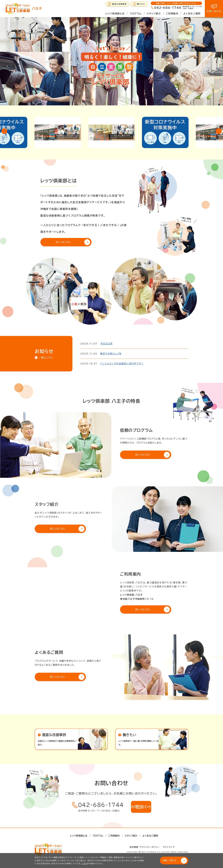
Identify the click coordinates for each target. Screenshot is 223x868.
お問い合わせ (214, 11)
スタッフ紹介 (154, 14)
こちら (84, 863)
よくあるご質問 (192, 14)
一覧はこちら (46, 358)
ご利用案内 (172, 14)
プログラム (136, 14)
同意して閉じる (172, 860)
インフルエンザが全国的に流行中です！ (122, 364)
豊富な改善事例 (119, 4)
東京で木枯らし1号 (111, 354)
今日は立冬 (107, 344)
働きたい (141, 4)
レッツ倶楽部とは (115, 14)
